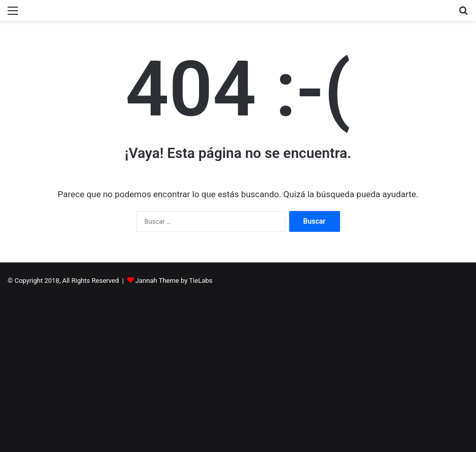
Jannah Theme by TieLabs (174, 281)
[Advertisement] (238, 365)
